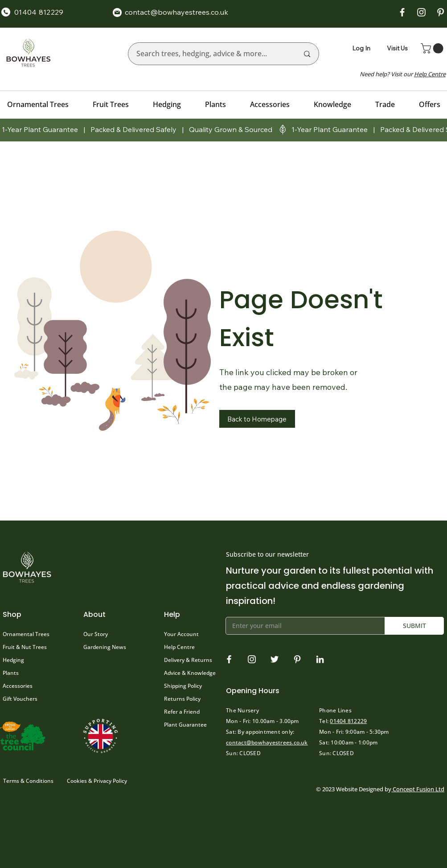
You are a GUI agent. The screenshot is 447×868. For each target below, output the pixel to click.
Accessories (18, 686)
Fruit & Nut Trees (25, 647)
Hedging (13, 660)
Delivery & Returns (188, 660)
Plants (11, 673)
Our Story (96, 634)
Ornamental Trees (26, 634)
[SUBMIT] (414, 626)
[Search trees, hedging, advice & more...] (211, 54)
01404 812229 (348, 721)
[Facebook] (229, 659)
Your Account (181, 634)
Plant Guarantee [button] (185, 725)
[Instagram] (252, 659)
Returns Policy (182, 699)
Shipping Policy (183, 686)
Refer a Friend (182, 712)
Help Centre (179, 647)
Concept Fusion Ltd (418, 789)
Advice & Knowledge (190, 673)
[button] (433, 48)
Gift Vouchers (20, 699)
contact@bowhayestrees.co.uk (267, 742)
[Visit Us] (398, 48)
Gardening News (105, 647)
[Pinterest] (297, 659)
